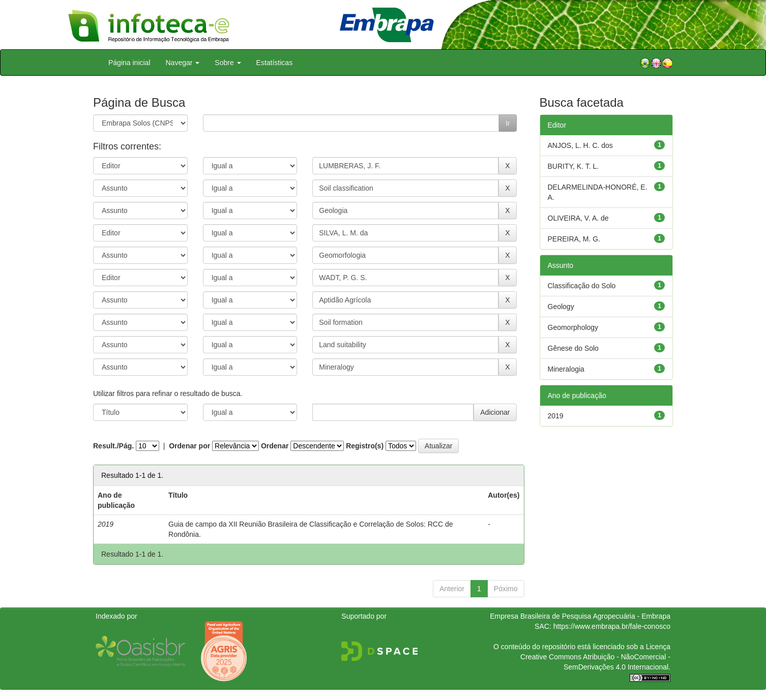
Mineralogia (566, 369)
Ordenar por (189, 446)
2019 (556, 416)
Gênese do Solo (573, 348)
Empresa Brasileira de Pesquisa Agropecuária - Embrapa (580, 616)
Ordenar (275, 446)
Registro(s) (365, 446)
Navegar (183, 63)
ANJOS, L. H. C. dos (580, 145)
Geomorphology (573, 327)
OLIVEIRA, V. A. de (578, 218)
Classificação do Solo (582, 286)
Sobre (228, 63)
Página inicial (129, 63)
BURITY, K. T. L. (573, 166)
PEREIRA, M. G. (574, 239)
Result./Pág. (113, 446)
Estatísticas (275, 63)
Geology (561, 307)
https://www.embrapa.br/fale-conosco (612, 626)
